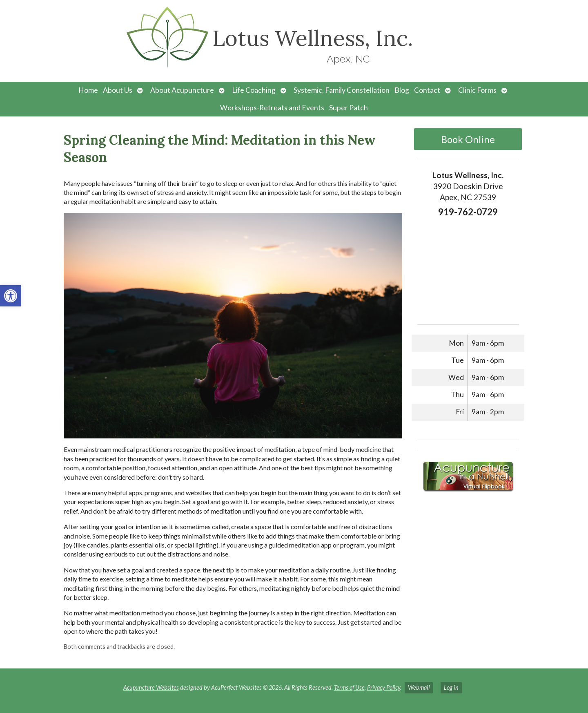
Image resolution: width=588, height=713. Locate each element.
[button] (11, 296)
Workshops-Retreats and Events (272, 108)
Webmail (419, 687)
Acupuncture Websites (151, 687)
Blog (402, 90)
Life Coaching (254, 90)
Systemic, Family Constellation (342, 90)
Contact (427, 90)
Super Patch (349, 108)
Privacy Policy (384, 687)
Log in (451, 687)
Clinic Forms (477, 90)
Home (88, 90)
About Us (118, 90)
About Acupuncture (182, 90)
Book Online (468, 139)
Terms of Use (349, 687)
